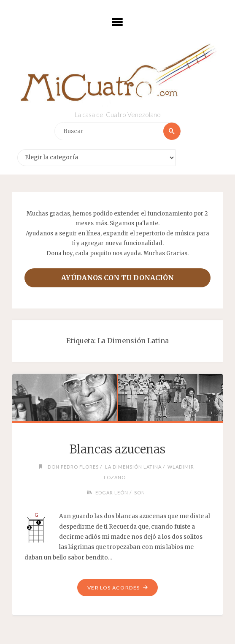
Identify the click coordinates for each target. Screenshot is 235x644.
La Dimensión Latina (133, 467)
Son (140, 493)
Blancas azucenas (117, 449)
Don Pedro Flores (73, 467)
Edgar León (112, 493)
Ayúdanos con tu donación (117, 278)
